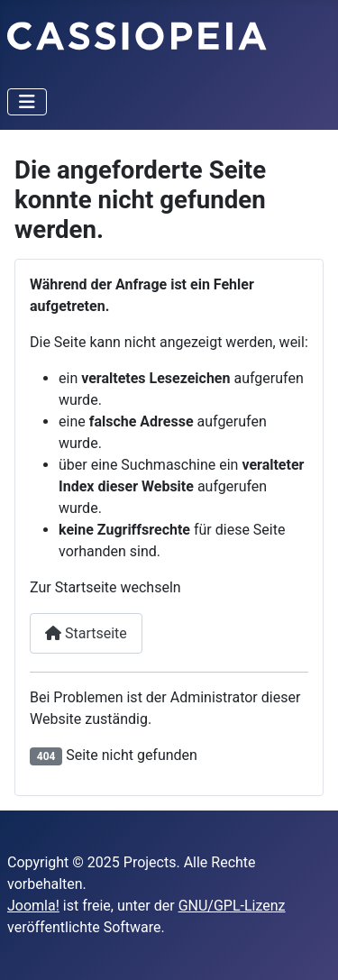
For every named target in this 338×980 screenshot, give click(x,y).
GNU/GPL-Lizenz (232, 906)
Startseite (86, 633)
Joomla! (33, 906)
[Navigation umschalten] (27, 102)
